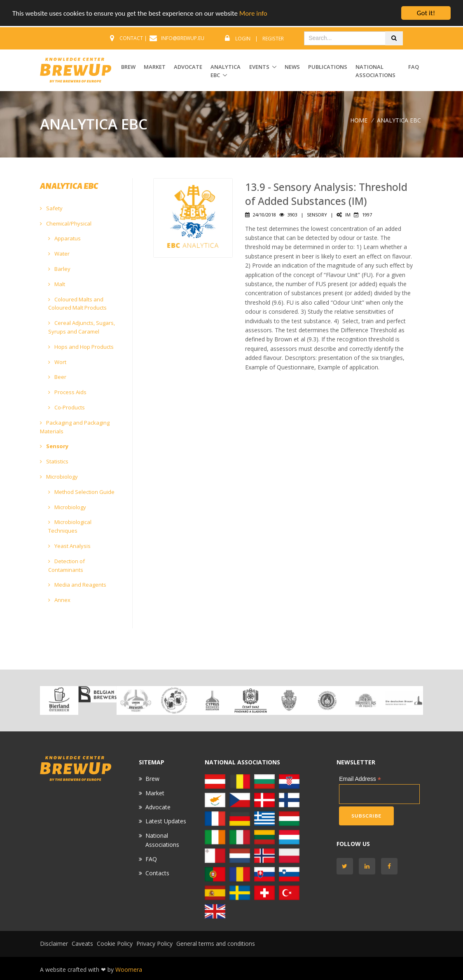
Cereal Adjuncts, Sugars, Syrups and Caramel (82, 327)
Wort (57, 362)
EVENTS (259, 67)
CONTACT (131, 38)
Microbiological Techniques (70, 526)
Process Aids (67, 392)
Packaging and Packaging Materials (75, 427)
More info (253, 13)
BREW (128, 67)
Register (273, 39)
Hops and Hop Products (81, 347)
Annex (59, 600)
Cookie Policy (115, 944)
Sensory (54, 446)
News (292, 67)
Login (243, 39)
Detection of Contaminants (67, 565)
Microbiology (59, 477)
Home (359, 120)
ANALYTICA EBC (226, 71)
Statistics (54, 461)
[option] (59, 700)
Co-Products (67, 407)
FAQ (414, 67)
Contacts (157, 873)
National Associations (375, 71)
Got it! (426, 13)
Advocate (158, 807)
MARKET (155, 67)
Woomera (129, 969)
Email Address (360, 779)
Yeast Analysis (69, 546)
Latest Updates (166, 821)
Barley (59, 269)
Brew (152, 779)
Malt (57, 284)
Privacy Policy (154, 944)
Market (155, 793)
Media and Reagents (77, 585)
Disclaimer (54, 944)
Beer (57, 377)
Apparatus (64, 238)
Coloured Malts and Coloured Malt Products (77, 304)
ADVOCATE (188, 67)
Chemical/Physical (66, 223)
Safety (51, 208)
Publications (328, 67)
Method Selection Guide (81, 492)
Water (59, 254)
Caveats (82, 944)
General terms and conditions (216, 944)
